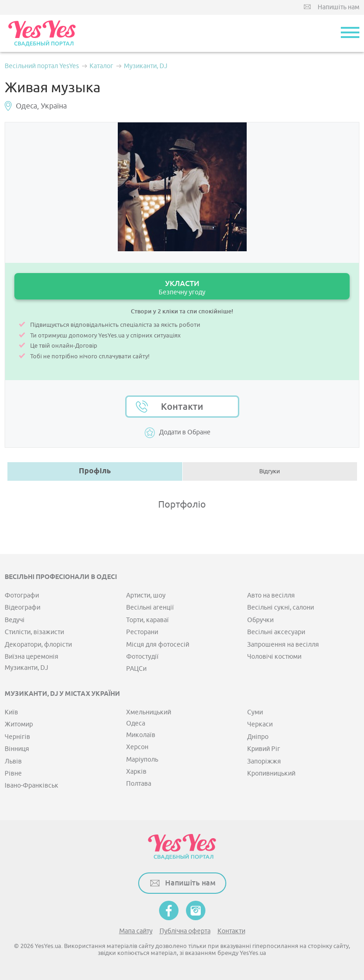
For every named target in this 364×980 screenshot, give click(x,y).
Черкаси (260, 724)
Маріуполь (142, 760)
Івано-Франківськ (32, 786)
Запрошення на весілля (283, 645)
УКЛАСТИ (182, 288)
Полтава (139, 784)
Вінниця (17, 749)
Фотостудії (142, 657)
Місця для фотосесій (158, 645)
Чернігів (17, 737)
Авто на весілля (271, 595)
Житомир (19, 724)
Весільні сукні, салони (281, 608)
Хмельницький (149, 712)
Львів (13, 761)
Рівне (13, 773)
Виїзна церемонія (32, 657)
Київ (11, 712)
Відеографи (22, 608)
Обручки (260, 620)
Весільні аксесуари (276, 632)
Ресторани (142, 632)
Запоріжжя (264, 761)
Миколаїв (141, 735)
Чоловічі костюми (274, 657)
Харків (136, 772)
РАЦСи (136, 669)
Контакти (182, 407)
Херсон (137, 747)
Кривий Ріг (264, 749)
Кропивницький (271, 773)
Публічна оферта (185, 931)
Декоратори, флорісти (38, 645)
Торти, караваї (147, 620)
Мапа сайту (136, 931)
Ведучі (15, 620)
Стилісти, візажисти (34, 632)
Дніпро (258, 737)
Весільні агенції (150, 608)
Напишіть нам (338, 7)
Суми (255, 712)
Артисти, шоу (146, 595)
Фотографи (22, 595)
